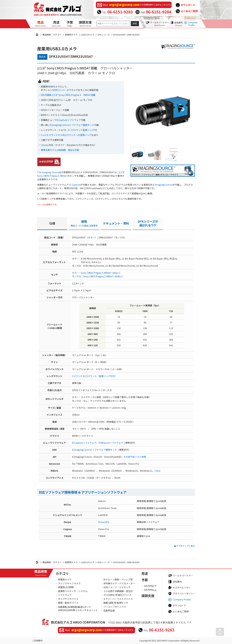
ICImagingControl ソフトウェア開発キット (94, 450)
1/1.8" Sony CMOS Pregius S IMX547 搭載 (67, 68)
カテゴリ (62, 573)
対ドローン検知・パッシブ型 (118, 579)
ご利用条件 (37, 641)
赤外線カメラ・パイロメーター (119, 583)
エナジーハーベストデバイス (118, 599)
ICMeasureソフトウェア (111, 443)
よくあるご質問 (189, 11)
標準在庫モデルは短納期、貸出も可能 (60, 150)
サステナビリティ (182, 588)
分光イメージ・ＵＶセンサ (117, 587)
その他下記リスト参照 (135, 457)
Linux (44, 145)
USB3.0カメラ (88, 35)
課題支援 (85, 23)
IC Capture (75, 185)
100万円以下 (150, 586)
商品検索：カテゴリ (52, 35)
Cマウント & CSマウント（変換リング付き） (95, 376)
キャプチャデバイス (68, 599)
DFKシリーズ (104, 35)
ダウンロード (188, 5)
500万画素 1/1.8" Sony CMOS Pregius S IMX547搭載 (68, 95)
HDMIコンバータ (60, 90)
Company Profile (193, 24)
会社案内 (179, 24)
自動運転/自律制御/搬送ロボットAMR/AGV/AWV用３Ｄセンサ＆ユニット (78, 609)
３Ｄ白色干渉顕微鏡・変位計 (118, 591)
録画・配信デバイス (68, 603)
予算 (70, 23)
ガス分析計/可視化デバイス (117, 595)
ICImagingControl (163, 185)
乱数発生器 (109, 610)
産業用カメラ (71, 35)
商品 (40, 23)
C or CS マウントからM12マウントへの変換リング (66, 135)
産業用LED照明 (66, 587)
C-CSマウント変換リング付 (82, 130)
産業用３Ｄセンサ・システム (73, 591)
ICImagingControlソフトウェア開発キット (72, 125)
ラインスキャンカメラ (69, 583)
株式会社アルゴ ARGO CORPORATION (78, 622)
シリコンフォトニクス (115, 607)
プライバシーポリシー (184, 593)
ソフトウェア (65, 595)
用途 (56, 23)
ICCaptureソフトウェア (69, 120)
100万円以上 (150, 590)
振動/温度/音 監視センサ (116, 603)
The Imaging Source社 (49, 172)
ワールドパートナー (160, 24)
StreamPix (104, 522)
